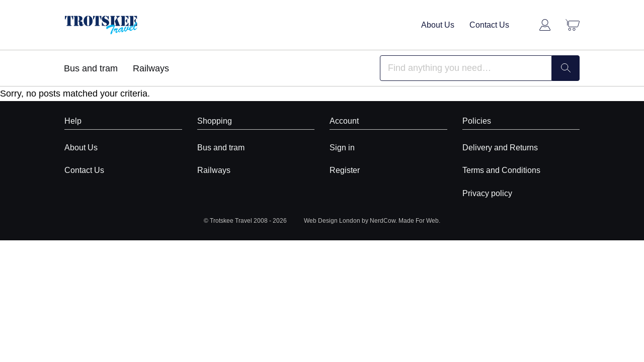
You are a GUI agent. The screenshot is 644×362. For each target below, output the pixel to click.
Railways (151, 68)
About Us (438, 25)
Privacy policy (487, 193)
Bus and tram (91, 68)
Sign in (342, 147)
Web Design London (332, 220)
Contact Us (489, 25)
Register (345, 170)
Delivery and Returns (500, 147)
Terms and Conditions (501, 170)
